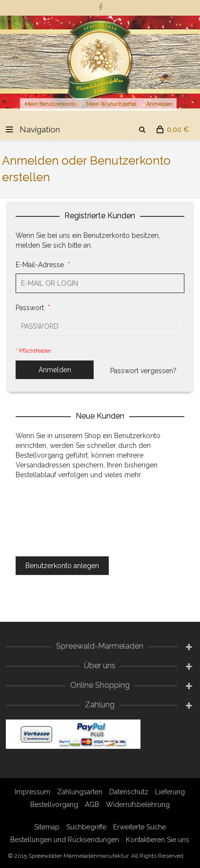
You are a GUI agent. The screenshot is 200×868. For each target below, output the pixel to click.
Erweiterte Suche (140, 827)
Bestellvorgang (54, 804)
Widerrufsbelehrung (138, 804)
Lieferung (170, 792)
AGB (92, 804)
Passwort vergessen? (143, 371)
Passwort (31, 308)
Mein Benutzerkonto (50, 104)
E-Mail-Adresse (41, 265)
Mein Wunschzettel (111, 104)
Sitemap (47, 827)
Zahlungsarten (80, 792)
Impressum (32, 792)
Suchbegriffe (86, 827)
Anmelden (160, 104)
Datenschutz (129, 792)
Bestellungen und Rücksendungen (65, 840)
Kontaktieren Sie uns (158, 840)
